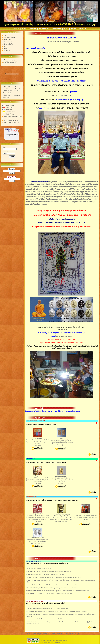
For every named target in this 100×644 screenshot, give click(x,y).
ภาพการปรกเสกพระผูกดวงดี (34, 609)
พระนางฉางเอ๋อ (38, 438)
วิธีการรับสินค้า (56, 29)
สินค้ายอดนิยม (11, 112)
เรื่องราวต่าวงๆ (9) (9, 60)
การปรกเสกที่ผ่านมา (32, 611)
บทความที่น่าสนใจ (9, 37)
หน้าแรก (17, 29)
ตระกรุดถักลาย (85, 514)
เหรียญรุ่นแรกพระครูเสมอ (38, 538)
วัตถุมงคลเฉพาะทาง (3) (11, 121)
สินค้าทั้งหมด (10, 114)
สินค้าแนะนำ (10, 110)
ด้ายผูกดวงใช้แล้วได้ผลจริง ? (34, 585)
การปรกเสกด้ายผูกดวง (32, 622)
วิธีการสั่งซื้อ (33, 29)
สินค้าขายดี (10, 107)
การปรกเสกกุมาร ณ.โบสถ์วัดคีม (35, 619)
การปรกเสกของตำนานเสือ (33, 614)
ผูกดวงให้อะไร (30, 574)
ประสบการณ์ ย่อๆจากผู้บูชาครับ (34, 588)
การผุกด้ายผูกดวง (31, 594)
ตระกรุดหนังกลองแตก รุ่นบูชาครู (61, 514)
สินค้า (24, 29)
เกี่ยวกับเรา (83, 29)
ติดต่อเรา (74, 29)
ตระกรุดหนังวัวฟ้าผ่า (38, 514)
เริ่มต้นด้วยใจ (30, 572)
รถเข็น (66, 29)
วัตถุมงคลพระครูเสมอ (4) (11, 123)
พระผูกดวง (61, 438)
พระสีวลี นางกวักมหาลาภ (61, 476)
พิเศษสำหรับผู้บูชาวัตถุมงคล (34, 591)
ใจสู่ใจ (28, 569)
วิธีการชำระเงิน (44, 29)
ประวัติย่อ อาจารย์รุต (32, 577)
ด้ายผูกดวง (38, 476)
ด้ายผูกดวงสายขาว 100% (33, 580)
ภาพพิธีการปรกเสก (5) (10, 62)
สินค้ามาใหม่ (10, 105)
